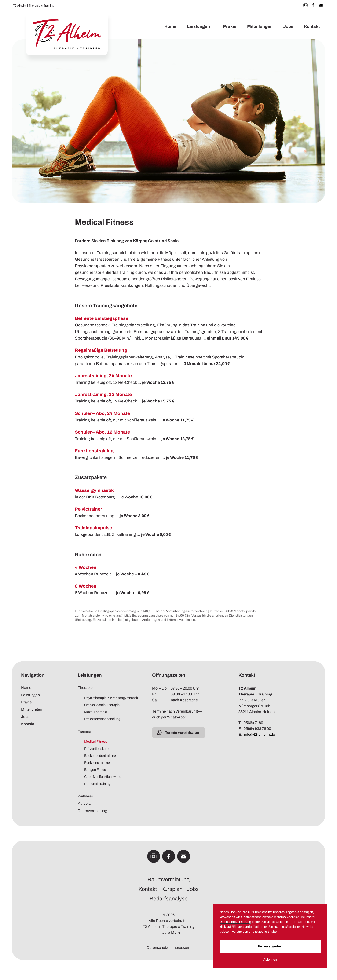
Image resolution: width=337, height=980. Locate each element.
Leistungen (198, 26)
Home (170, 26)
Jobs (288, 26)
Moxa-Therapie (96, 712)
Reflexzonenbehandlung (102, 719)
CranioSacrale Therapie (102, 705)
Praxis (230, 26)
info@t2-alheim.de (260, 734)
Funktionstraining (97, 763)
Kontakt (312, 26)
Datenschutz (157, 948)
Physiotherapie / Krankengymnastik (109, 698)
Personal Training (97, 784)
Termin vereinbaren (182, 733)
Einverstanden (278, 949)
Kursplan (85, 803)
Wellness (85, 796)
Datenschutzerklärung (280, 920)
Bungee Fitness (96, 770)
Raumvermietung (92, 811)
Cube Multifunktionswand (103, 777)
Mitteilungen (260, 26)
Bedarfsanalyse (169, 899)
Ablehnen (278, 963)
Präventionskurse (97, 749)
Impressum (181, 948)
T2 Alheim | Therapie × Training (33, 6)
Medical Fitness (96, 742)
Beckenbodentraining (100, 756)
